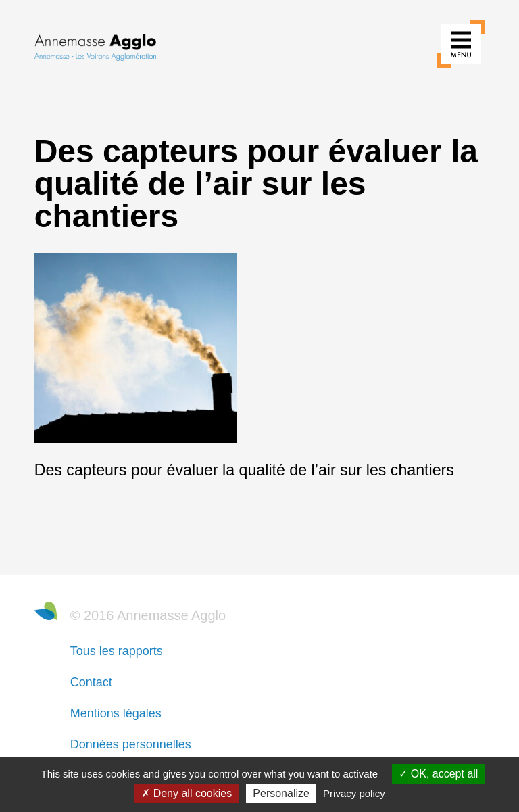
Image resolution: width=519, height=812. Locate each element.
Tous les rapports (117, 651)
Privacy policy (354, 793)
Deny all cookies (187, 793)
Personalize (281, 793)
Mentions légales (116, 713)
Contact (91, 682)
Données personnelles (131, 744)
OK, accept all (438, 774)
